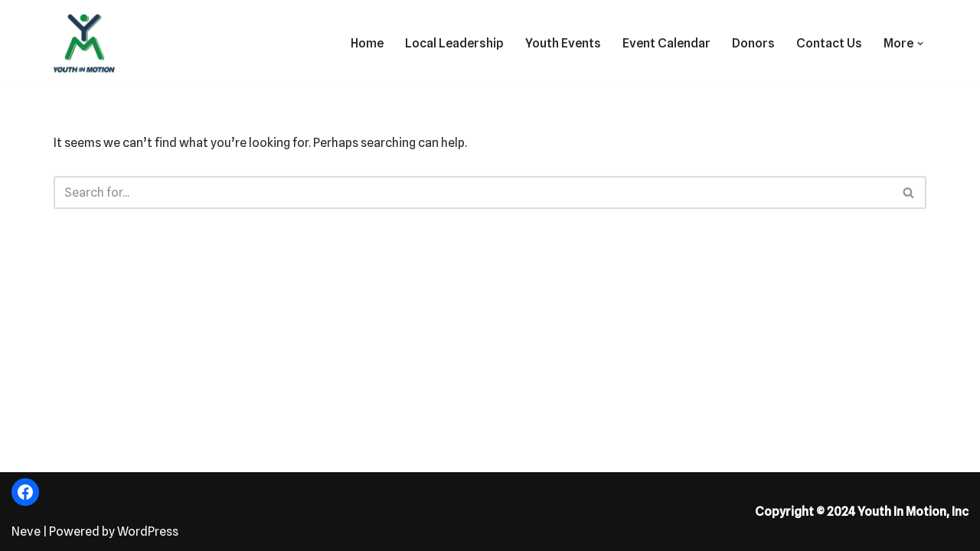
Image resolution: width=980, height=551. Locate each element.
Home (367, 43)
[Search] (473, 192)
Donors (753, 43)
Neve (26, 531)
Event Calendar (666, 43)
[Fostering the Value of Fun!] (84, 43)
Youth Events (563, 43)
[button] (920, 44)
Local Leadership (454, 43)
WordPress (148, 531)
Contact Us (829, 43)
